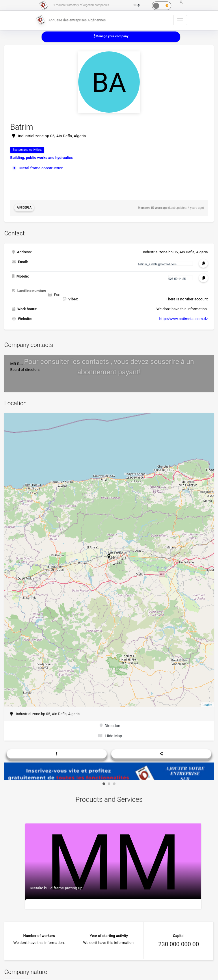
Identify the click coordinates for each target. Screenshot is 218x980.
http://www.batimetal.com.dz (183, 318)
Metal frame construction (40, 167)
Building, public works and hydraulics (41, 157)
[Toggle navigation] (180, 20)
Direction (110, 724)
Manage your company (111, 36)
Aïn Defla (24, 207)
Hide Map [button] (110, 734)
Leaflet (207, 704)
